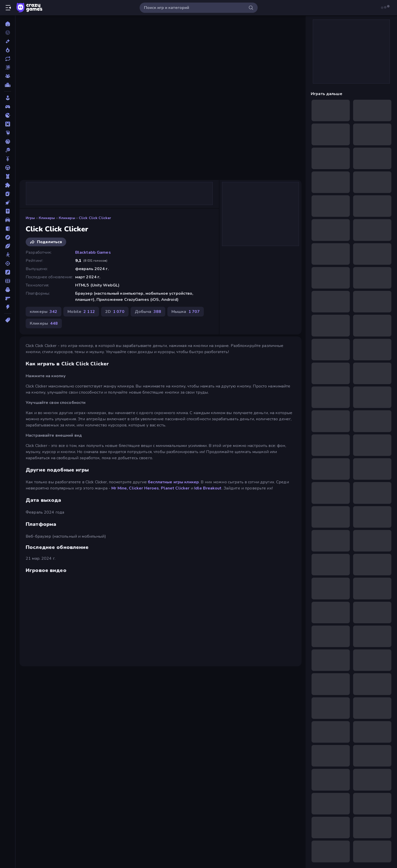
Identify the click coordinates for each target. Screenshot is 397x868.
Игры (30, 218)
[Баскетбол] (8, 141)
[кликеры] (8, 202)
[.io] (8, 115)
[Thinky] (8, 133)
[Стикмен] (8, 255)
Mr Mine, (120, 488)
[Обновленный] (8, 59)
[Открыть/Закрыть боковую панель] (8, 8)
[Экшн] (8, 307)
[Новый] (8, 41)
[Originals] (8, 67)
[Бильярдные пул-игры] (8, 150)
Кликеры (67, 218)
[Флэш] (8, 272)
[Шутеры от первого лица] (8, 298)
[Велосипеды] (8, 159)
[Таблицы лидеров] (8, 85)
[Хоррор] (8, 290)
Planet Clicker (175, 488)
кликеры (47, 218)
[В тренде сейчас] (8, 50)
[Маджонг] (8, 211)
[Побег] (8, 229)
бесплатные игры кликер (173, 482)
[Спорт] (8, 246)
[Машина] (8, 220)
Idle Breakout (208, 488)
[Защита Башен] (8, 176)
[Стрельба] (8, 263)
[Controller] (8, 107)
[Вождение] (8, 168)
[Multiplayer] (8, 76)
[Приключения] (8, 237)
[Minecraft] (8, 124)
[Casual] (8, 98)
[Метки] (8, 320)
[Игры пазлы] (8, 185)
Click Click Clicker (95, 218)
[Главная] (8, 24)
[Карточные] (8, 194)
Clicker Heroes (144, 488)
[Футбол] (8, 281)
